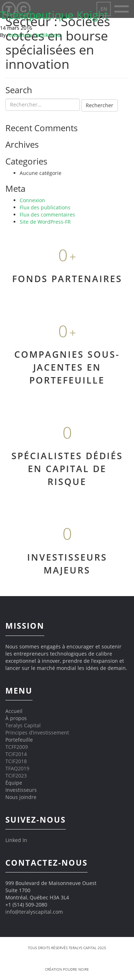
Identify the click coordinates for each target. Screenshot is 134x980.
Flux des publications (45, 207)
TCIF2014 (16, 754)
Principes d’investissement (37, 732)
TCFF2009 (17, 747)
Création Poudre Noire (67, 969)
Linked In (16, 840)
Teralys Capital (23, 725)
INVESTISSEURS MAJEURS (67, 563)
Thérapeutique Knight (54, 15)
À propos (16, 718)
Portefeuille (19, 740)
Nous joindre (21, 797)
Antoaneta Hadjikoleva (34, 35)
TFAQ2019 (17, 768)
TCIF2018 (16, 761)
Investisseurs (21, 790)
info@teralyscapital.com (34, 912)
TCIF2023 (16, 776)
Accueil (14, 711)
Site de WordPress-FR (45, 222)
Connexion (32, 200)
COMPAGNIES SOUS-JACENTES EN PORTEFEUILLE (67, 367)
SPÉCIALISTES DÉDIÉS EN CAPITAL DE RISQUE (67, 468)
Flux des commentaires (47, 215)
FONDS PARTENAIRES (67, 279)
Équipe (14, 783)
